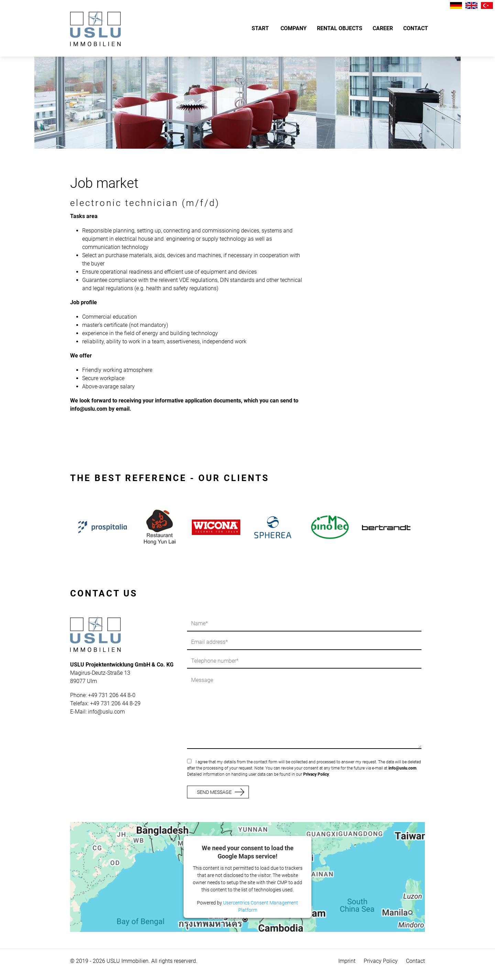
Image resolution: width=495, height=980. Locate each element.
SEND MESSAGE (214, 792)
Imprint (347, 961)
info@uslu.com (106, 712)
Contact (415, 961)
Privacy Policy (316, 774)
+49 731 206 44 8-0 (112, 695)
